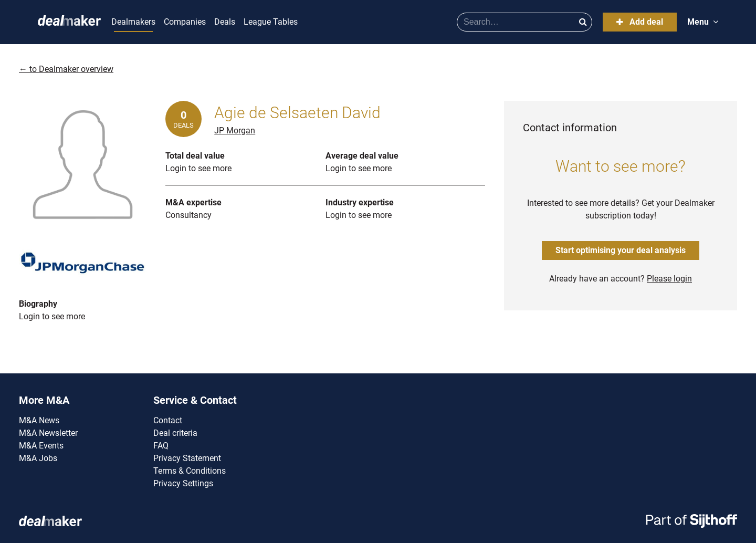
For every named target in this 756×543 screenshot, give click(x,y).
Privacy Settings (183, 483)
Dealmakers (133, 22)
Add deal (640, 22)
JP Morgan (235, 130)
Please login (669, 279)
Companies (185, 22)
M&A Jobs (38, 458)
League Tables (271, 22)
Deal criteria (175, 433)
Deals (225, 22)
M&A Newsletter (48, 433)
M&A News (39, 420)
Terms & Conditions (190, 471)
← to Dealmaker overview (66, 69)
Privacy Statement (187, 458)
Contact (168, 420)
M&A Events (41, 446)
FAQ (161, 446)
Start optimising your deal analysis (621, 250)
